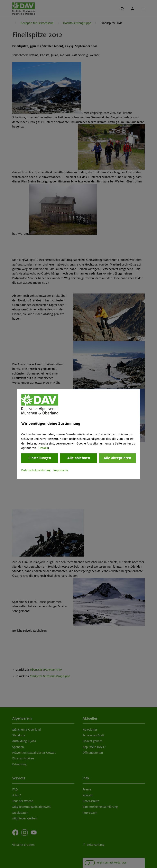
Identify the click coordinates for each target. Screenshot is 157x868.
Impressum (61, 470)
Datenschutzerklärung (36, 470)
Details (43, 448)
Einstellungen (40, 458)
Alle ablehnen (79, 458)
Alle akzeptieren (117, 458)
